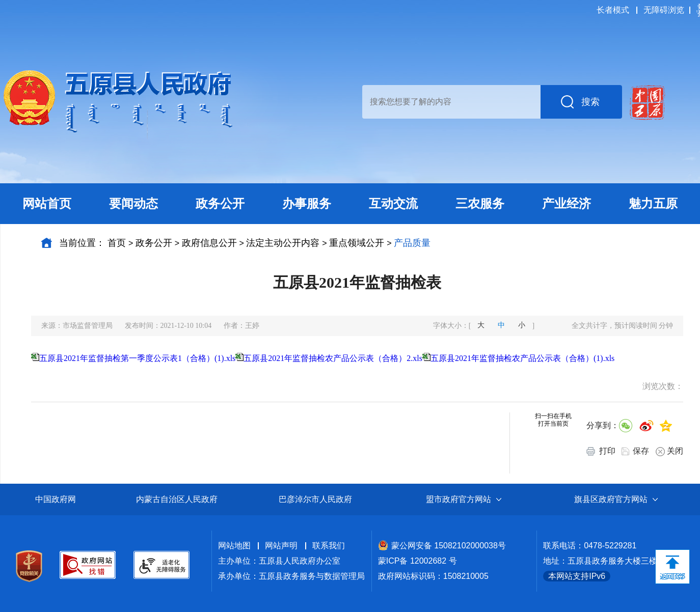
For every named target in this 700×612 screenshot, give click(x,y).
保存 (641, 451)
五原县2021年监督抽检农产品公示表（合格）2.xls (333, 358)
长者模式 (613, 10)
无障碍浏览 (664, 10)
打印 (601, 451)
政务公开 (154, 243)
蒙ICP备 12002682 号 (418, 561)
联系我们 (329, 546)
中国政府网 (56, 499)
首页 (117, 243)
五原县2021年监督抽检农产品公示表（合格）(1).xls (522, 358)
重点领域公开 (357, 243)
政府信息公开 (209, 243)
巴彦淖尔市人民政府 (315, 499)
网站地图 (234, 546)
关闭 (669, 451)
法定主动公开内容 (283, 243)
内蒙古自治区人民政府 (177, 499)
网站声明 (281, 546)
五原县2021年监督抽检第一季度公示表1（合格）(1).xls (137, 358)
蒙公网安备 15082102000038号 (442, 546)
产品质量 (412, 243)
